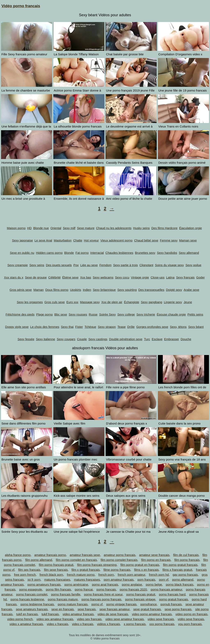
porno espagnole (31, 589)
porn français (146, 580)
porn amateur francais (119, 580)
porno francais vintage (140, 599)
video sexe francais (161, 619)
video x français (83, 624)
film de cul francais (186, 555)
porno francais (106, 589)
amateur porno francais (120, 555)
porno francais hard (172, 594)
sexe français (87, 609)
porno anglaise (132, 584)
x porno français (135, 624)
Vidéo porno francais (21, 6)
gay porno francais (185, 575)
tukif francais (50, 614)
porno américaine (76, 584)
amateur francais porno (50, 555)
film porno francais (187, 560)
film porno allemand (39, 560)
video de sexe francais (113, 614)
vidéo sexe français (191, 619)
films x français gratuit (177, 570)
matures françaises (87, 580)
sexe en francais (63, 609)
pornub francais (171, 604)
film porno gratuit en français (140, 565)
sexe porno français (178, 609)
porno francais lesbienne (27, 599)
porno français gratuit (141, 594)
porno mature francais (73, 604)
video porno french (20, 619)
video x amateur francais (26, 624)
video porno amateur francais (152, 614)
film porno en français (156, 560)
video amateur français (78, 614)
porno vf (97, 604)
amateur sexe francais (154, 555)
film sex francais (29, 570)
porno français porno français (101, 599)
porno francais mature (63, 599)
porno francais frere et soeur (103, 594)
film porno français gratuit (56, 565)
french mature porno (81, 575)
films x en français (146, 570)
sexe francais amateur (115, 609)
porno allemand (183, 580)
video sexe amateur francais (125, 619)
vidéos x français (108, 624)
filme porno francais (117, 570)
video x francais (57, 624)
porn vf (164, 580)
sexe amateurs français (32, 609)
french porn (106, 575)
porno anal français (105, 584)
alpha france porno (18, 555)
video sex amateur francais (55, 619)
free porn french (25, 575)
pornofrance (148, 604)
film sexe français (56, 570)
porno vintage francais (121, 604)
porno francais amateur (166, 589)
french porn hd (159, 575)
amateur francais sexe (85, 555)
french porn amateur (131, 575)
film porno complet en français (76, 560)
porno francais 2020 (133, 589)
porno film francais (59, 589)
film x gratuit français (86, 570)
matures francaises (57, 580)
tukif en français (27, 614)
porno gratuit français (174, 599)
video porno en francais (192, 614)
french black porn (51, 575)
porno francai (84, 589)
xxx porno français (162, 624)
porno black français (179, 584)
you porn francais (190, 624)
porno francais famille (66, 594)
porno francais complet (32, 594)
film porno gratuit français (180, 565)
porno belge (154, 584)
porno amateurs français (44, 584)
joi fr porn (34, 580)
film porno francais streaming (97, 565)
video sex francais (89, 619)
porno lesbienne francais (37, 604)
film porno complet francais (119, 560)
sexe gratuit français (147, 609)
